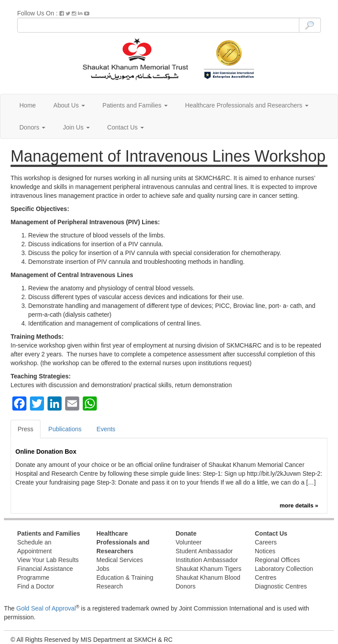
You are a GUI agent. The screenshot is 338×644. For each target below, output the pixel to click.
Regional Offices (277, 560)
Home (28, 105)
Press (26, 429)
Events (106, 429)
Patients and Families (135, 105)
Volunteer (189, 542)
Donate (186, 533)
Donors (32, 127)
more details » (299, 505)
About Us (69, 105)
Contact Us (126, 127)
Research (110, 586)
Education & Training (125, 577)
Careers (266, 542)
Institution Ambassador (207, 560)
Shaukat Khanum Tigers (208, 569)
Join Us (76, 127)
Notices (265, 551)
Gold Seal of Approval (46, 608)
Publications (65, 429)
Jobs (103, 569)
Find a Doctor (36, 586)
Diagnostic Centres (281, 586)
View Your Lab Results (48, 560)
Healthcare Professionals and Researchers (247, 105)
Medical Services (120, 560)
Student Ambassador (204, 551)
